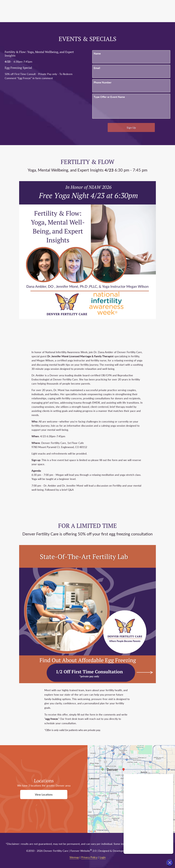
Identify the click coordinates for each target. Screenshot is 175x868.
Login (103, 857)
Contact (143, 11)
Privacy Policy (89, 857)
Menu (159, 11)
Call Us (117, 11)
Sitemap (74, 857)
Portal (130, 11)
